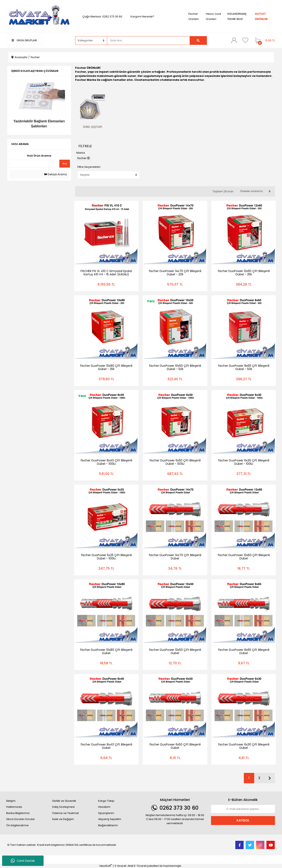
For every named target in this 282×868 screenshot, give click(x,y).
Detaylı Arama (56, 174)
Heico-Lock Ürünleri (214, 16)
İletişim (11, 801)
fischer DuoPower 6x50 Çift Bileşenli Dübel (175, 746)
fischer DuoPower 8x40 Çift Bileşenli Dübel (106, 746)
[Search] (148, 40)
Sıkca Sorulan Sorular (21, 819)
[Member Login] (234, 40)
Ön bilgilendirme (17, 825)
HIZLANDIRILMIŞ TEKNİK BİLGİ (237, 16)
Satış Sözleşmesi (63, 807)
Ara (65, 164)
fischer (35, 57)
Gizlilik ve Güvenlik (64, 801)
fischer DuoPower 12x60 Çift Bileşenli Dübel (244, 557)
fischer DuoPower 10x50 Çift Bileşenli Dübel (175, 651)
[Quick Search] (33, 164)
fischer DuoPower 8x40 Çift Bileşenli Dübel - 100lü (106, 462)
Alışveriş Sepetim (110, 819)
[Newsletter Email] (243, 809)
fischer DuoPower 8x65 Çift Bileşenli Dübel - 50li (244, 367)
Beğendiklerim (108, 825)
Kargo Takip (106, 801)
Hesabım (104, 807)
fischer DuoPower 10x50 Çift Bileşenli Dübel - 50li (175, 367)
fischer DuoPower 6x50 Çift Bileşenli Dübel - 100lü (175, 462)
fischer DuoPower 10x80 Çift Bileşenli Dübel (106, 651)
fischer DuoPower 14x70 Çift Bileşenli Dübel (175, 557)
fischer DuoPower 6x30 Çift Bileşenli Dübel (244, 746)
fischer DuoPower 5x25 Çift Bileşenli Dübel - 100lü (106, 557)
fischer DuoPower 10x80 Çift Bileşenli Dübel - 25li (106, 367)
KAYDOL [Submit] (243, 820)
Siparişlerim (106, 813)
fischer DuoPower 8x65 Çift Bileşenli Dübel (244, 651)
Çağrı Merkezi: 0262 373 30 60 (102, 17)
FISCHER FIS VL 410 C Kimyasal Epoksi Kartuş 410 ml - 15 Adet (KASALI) (106, 273)
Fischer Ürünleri (194, 16)
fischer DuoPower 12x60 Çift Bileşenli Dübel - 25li (244, 273)
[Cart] (264, 40)
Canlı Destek (23, 861)
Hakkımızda (14, 807)
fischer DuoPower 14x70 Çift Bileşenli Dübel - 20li (175, 273)
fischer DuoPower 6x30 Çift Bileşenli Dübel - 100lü (244, 462)
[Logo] (39, 16)
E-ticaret (121, 866)
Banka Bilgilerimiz (18, 813)
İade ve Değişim (63, 819)
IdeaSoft (106, 866)
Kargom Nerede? (142, 17)
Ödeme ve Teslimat (65, 813)
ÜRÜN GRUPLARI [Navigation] (24, 40)
